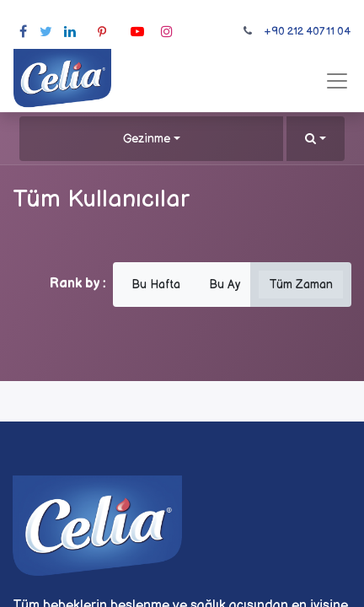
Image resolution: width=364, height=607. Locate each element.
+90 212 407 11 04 (307, 31)
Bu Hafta (156, 285)
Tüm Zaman (301, 285)
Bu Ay (225, 285)
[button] (316, 139)
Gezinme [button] (147, 139)
